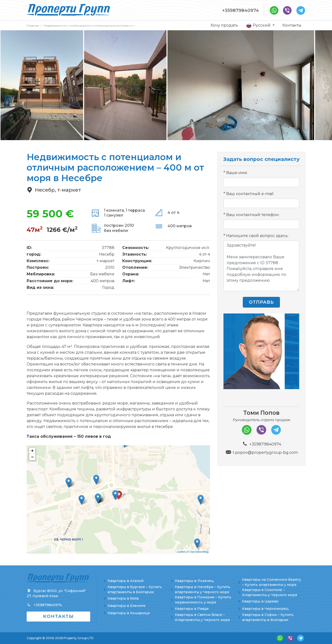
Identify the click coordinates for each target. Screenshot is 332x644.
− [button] (32, 457)
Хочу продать (224, 25)
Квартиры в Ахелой (126, 581)
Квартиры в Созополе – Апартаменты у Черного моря (270, 592)
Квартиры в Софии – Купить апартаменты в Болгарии (268, 617)
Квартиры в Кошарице (129, 613)
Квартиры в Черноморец (265, 609)
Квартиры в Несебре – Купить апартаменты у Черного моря (203, 589)
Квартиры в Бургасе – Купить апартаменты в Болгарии (135, 589)
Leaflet (181, 552)
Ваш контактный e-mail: (250, 194)
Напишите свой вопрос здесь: (257, 236)
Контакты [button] (58, 616)
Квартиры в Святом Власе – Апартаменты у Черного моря (202, 617)
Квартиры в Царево (260, 601)
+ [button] (32, 451)
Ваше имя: (237, 173)
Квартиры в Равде (192, 609)
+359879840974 (241, 10)
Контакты (292, 25)
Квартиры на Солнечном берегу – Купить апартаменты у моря (271, 582)
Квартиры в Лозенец (194, 581)
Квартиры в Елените (127, 606)
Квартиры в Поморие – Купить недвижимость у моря (203, 600)
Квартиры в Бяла (123, 598)
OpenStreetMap (199, 552)
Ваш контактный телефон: (253, 215)
